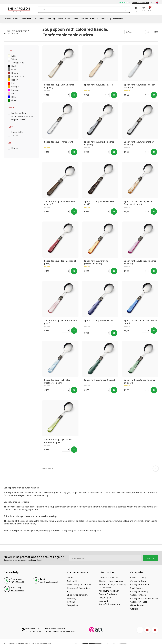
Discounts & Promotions (79, 588)
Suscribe (150, 558)
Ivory (14, 56)
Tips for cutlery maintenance (112, 581)
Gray (14, 70)
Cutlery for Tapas (139, 602)
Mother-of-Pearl (19, 113)
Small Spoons (42, 19)
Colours (8, 19)
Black (14, 66)
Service (110, 19)
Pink (13, 93)
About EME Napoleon (109, 591)
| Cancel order (123, 19)
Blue (14, 97)
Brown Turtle (18, 76)
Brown (15, 73)
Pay (69, 591)
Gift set (88, 19)
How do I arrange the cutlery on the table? (112, 586)
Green (14, 100)
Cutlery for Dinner (21, 31)
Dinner (17, 19)
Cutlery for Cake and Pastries (144, 598)
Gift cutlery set (137, 605)
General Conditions (108, 594)
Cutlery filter (73, 581)
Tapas (79, 19)
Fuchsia (15, 90)
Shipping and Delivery (77, 595)
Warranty (72, 598)
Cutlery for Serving (139, 591)
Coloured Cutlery (138, 578)
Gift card (99, 19)
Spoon (14, 135)
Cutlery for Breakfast (140, 584)
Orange (15, 87)
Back (7, 31)
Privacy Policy (105, 598)
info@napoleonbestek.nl (50, 582)
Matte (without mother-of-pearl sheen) (23, 118)
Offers (70, 578)
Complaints (72, 605)
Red (13, 83)
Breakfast (28, 19)
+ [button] (69, 95)
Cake (71, 19)
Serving (54, 19)
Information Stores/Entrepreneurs (109, 603)
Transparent (17, 63)
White (14, 59)
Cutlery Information (108, 578)
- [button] (63, 95)
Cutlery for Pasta (138, 595)
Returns (71, 602)
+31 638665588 (17, 582)
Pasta (63, 19)
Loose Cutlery (18, 132)
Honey (14, 80)
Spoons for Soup (11, 33)
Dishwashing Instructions (79, 584)
